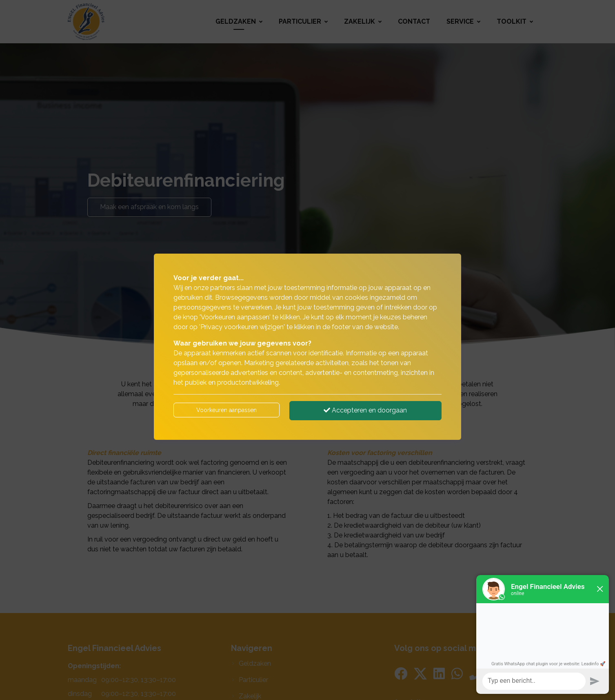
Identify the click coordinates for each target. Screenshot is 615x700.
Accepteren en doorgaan (365, 410)
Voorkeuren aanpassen (226, 410)
